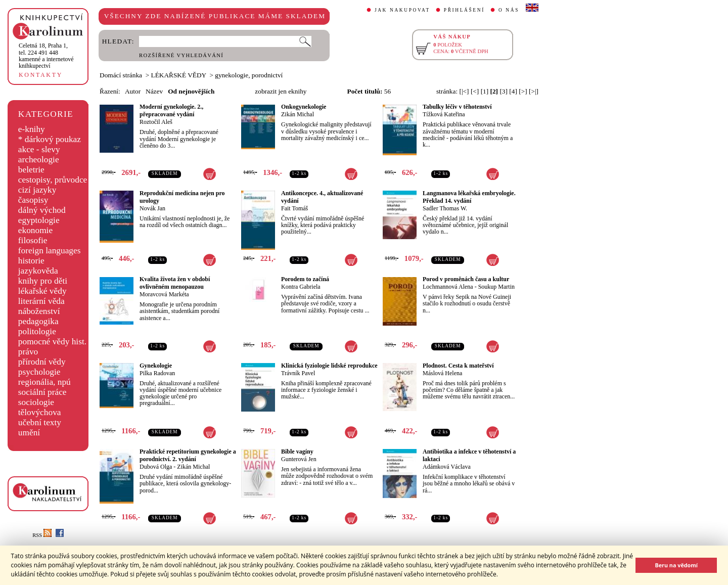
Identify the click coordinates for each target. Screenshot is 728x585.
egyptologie (39, 220)
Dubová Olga (156, 467)
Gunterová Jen (299, 459)
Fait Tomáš (294, 208)
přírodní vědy (42, 362)
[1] (485, 91)
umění (29, 433)
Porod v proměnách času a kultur (466, 279)
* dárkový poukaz (50, 139)
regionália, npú (44, 382)
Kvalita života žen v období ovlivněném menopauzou (175, 283)
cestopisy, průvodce (53, 180)
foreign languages (50, 251)
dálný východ (42, 210)
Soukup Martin (496, 287)
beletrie (31, 170)
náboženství (39, 311)
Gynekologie (156, 366)
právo (28, 352)
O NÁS (509, 10)
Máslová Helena (442, 373)
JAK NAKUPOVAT (402, 10)
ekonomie (35, 230)
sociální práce (42, 392)
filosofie (33, 240)
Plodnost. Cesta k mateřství (458, 366)
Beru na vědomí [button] (676, 565)
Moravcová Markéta (164, 294)
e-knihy (32, 129)
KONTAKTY (41, 75)
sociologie (36, 402)
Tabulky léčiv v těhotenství (457, 107)
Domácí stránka (121, 75)
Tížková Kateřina (444, 114)
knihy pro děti (43, 281)
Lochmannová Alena (448, 287)
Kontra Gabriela (301, 287)
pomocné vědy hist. (52, 342)
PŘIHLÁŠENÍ (464, 10)
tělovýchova (40, 412)
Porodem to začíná (305, 279)
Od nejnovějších (191, 91)
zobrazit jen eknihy (281, 91)
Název (154, 91)
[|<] (464, 91)
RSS (42, 535)
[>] (523, 91)
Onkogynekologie (304, 107)
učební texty (40, 422)
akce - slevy (39, 149)
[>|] (534, 91)
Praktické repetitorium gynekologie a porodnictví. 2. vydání (188, 455)
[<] (475, 91)
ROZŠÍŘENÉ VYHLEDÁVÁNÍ (181, 55)
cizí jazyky (37, 190)
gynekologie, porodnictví (249, 75)
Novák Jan (152, 208)
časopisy (33, 200)
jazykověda (38, 271)
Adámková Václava (447, 467)
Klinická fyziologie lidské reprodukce (329, 366)
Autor (133, 91)
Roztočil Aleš (156, 122)
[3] (504, 91)
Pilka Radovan (157, 373)
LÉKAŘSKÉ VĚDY (179, 75)
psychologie (39, 372)
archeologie (39, 160)
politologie (37, 331)
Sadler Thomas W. (445, 208)
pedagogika (38, 321)
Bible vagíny (297, 452)
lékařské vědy (42, 291)
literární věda (41, 301)
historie (31, 261)
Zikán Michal (298, 114)
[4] (513, 91)
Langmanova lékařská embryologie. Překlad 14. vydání (469, 197)
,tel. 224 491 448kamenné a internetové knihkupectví (46, 56)
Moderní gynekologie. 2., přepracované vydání (171, 110)
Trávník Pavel (298, 373)
